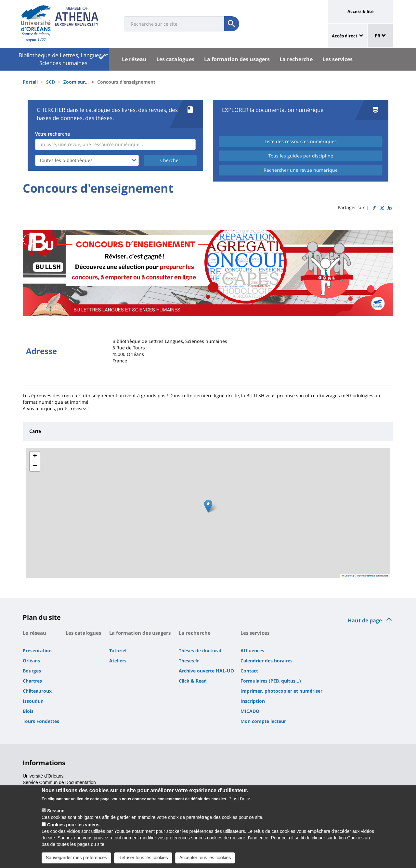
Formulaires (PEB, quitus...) (271, 681)
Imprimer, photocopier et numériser (281, 691)
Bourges (32, 671)
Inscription (253, 701)
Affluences (252, 651)
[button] (208, 506)
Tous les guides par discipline (301, 156)
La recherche (296, 59)
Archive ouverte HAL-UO (206, 671)
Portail (30, 82)
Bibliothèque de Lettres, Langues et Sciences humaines (63, 59)
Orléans (31, 661)
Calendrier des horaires (266, 661)
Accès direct (345, 36)
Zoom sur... (76, 82)
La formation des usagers (237, 59)
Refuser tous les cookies (143, 858)
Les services (338, 59)
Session (56, 811)
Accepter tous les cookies (205, 858)
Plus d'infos (240, 799)
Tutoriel (118, 651)
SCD (51, 82)
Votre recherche (52, 134)
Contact (249, 671)
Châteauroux (37, 691)
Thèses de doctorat (200, 651)
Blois (28, 711)
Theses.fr (189, 661)
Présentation (37, 651)
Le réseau (134, 59)
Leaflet (347, 576)
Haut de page (365, 620)
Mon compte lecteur (263, 721)
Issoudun (33, 701)
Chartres (32, 681)
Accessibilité (361, 11)
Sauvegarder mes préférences (76, 858)
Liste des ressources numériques (301, 141)
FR (380, 36)
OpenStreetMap (366, 576)
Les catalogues (175, 59)
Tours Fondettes (41, 721)
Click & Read (193, 681)
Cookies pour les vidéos (73, 825)
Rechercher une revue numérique (301, 170)
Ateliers (118, 661)
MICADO (250, 711)
